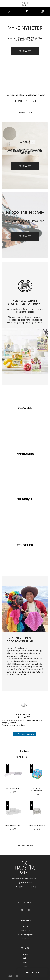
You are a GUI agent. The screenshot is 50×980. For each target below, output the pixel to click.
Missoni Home (25, 213)
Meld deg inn (33, 973)
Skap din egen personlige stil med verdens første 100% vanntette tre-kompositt (25, 151)
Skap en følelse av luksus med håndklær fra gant (25, 39)
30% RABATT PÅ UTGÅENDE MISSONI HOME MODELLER (25, 222)
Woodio (25, 142)
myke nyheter (25, 28)
